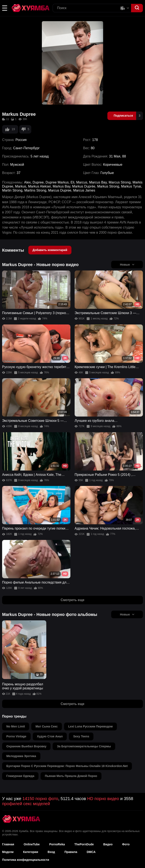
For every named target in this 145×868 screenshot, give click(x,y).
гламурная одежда (20, 776)
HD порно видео (103, 799)
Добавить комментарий (50, 250)
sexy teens (81, 736)
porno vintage (16, 736)
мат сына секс (47, 726)
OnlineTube (32, 844)
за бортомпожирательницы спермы (84, 746)
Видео (108, 844)
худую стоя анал (50, 736)
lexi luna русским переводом (90, 726)
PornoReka (57, 844)
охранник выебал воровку (26, 746)
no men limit (16, 726)
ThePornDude (84, 844)
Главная (8, 844)
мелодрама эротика (21, 756)
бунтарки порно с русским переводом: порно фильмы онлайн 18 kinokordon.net (67, 766)
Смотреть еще (72, 600)
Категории (31, 852)
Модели (8, 852)
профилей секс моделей (26, 804)
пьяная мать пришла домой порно (71, 776)
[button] (5, 8)
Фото (126, 844)
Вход (51, 852)
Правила (71, 852)
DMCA (91, 852)
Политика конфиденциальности (26, 860)
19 (10, 129)
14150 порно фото (40, 799)
